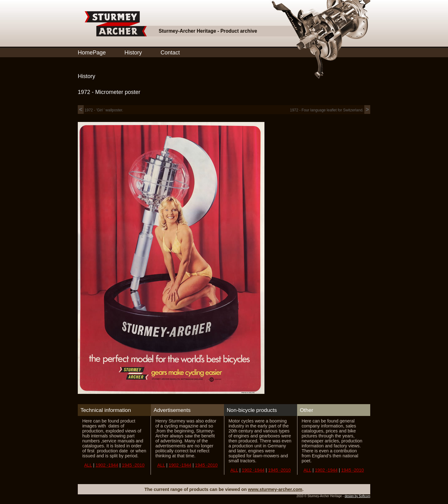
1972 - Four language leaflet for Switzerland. (330, 110)
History (133, 53)
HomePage (92, 53)
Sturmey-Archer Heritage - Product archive (208, 31)
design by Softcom (357, 496)
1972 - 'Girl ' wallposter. (100, 110)
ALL (88, 465)
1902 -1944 (107, 465)
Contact (170, 53)
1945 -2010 (133, 465)
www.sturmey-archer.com (275, 489)
